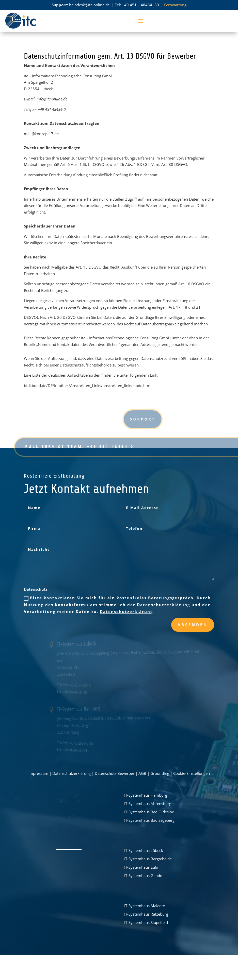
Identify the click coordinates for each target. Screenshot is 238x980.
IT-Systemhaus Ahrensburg (148, 803)
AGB (142, 773)
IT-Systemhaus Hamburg (146, 795)
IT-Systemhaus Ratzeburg (146, 914)
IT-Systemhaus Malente (145, 906)
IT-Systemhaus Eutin (142, 867)
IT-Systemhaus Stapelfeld (146, 922)
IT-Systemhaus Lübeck (144, 850)
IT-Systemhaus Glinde (143, 876)
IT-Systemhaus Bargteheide (148, 859)
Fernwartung (175, 5)
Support (191, 419)
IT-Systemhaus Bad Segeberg (149, 820)
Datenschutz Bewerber (115, 773)
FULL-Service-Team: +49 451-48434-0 (89, 447)
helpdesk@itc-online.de (89, 5)
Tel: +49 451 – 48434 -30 (137, 5)
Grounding (160, 773)
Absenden (193, 625)
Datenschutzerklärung (126, 611)
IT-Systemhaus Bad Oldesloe (149, 812)
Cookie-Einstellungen (192, 773)
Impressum (38, 773)
